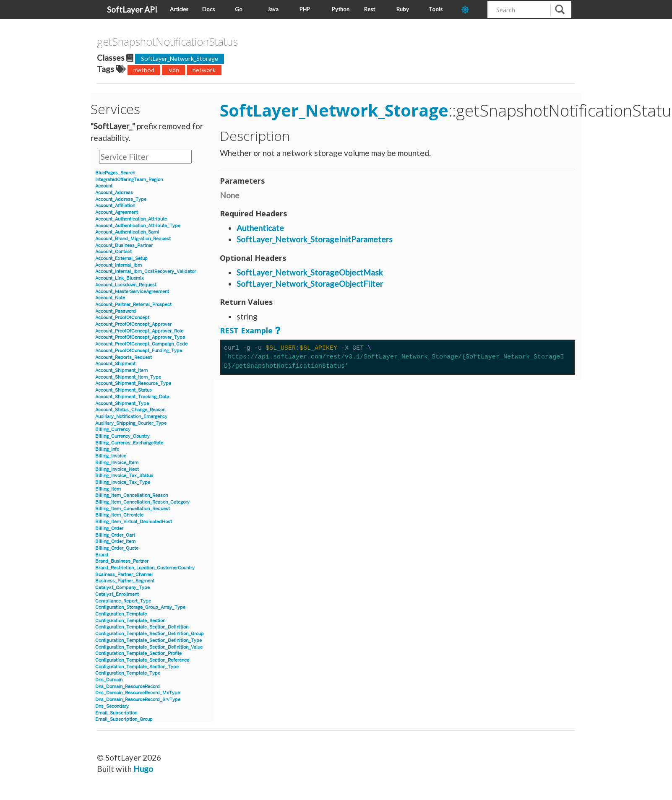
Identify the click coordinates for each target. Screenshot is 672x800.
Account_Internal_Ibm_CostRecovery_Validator (146, 271)
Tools (436, 9)
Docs (208, 9)
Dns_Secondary (112, 706)
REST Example (246, 330)
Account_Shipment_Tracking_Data (132, 397)
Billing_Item (108, 489)
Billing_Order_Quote (117, 548)
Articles (179, 9)
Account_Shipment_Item (121, 370)
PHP (305, 9)
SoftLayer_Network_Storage (180, 58)
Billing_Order (109, 529)
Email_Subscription (116, 713)
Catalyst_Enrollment (117, 594)
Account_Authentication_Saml (127, 232)
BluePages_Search (115, 173)
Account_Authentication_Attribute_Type (138, 226)
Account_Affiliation (115, 206)
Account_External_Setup (121, 258)
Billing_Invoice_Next (117, 469)
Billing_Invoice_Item (117, 463)
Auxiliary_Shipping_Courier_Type (131, 423)
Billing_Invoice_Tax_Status (124, 476)
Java (273, 9)
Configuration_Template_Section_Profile (138, 653)
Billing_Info (107, 449)
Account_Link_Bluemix (120, 278)
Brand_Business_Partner (122, 561)
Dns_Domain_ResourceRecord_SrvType (138, 700)
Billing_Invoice (111, 456)
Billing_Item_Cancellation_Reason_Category (142, 502)
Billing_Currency (113, 430)
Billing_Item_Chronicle (119, 515)
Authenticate (260, 228)
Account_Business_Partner (124, 245)
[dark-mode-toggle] (471, 9)
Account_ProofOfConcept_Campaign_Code (141, 344)
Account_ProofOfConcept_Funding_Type (139, 351)
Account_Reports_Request (124, 357)
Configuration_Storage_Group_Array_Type (140, 607)
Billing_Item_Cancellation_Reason (132, 495)
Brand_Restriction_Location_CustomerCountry (145, 568)
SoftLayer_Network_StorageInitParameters (315, 239)
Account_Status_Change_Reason (130, 410)
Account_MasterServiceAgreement (132, 292)
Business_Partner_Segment (125, 581)
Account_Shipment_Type (122, 404)
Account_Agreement (117, 212)
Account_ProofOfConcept (122, 318)
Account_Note (110, 298)
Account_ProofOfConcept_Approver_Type (140, 337)
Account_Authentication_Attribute (131, 219)
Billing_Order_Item (115, 542)
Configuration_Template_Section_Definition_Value (149, 647)
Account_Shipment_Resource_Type (133, 383)
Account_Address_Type (121, 199)
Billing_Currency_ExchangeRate (129, 443)
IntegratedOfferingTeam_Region (129, 180)
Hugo (143, 769)
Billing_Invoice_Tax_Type (123, 482)
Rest (370, 9)
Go (239, 9)
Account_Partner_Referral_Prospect (133, 305)
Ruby (403, 9)
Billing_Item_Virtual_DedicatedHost (134, 522)
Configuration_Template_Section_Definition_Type (148, 640)
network (204, 70)
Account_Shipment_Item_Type (128, 377)
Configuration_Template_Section (130, 621)
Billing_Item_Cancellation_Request (133, 509)
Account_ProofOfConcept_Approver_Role (139, 331)
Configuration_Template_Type (128, 673)
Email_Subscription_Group (124, 719)
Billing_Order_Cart (115, 535)
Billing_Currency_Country (122, 436)
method (144, 70)
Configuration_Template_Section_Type (137, 667)
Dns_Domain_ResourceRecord (128, 687)
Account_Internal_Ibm (119, 265)
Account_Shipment (115, 364)
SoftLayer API (132, 9)
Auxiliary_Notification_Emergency (131, 417)
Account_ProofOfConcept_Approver (133, 324)
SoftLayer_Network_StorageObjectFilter (310, 284)
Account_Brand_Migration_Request (133, 239)
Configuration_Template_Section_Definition (142, 627)
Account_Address (114, 193)
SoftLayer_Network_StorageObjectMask (310, 272)
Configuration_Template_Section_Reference (142, 660)
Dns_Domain (109, 680)
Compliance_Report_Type (123, 601)
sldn (174, 70)
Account (104, 186)
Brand (102, 555)
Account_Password (116, 311)
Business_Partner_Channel (124, 575)
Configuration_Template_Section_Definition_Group (150, 634)
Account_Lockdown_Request (126, 285)
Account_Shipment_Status (124, 390)
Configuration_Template (121, 614)
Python (341, 9)
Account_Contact (113, 252)
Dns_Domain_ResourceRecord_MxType (138, 693)
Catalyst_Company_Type (122, 588)
